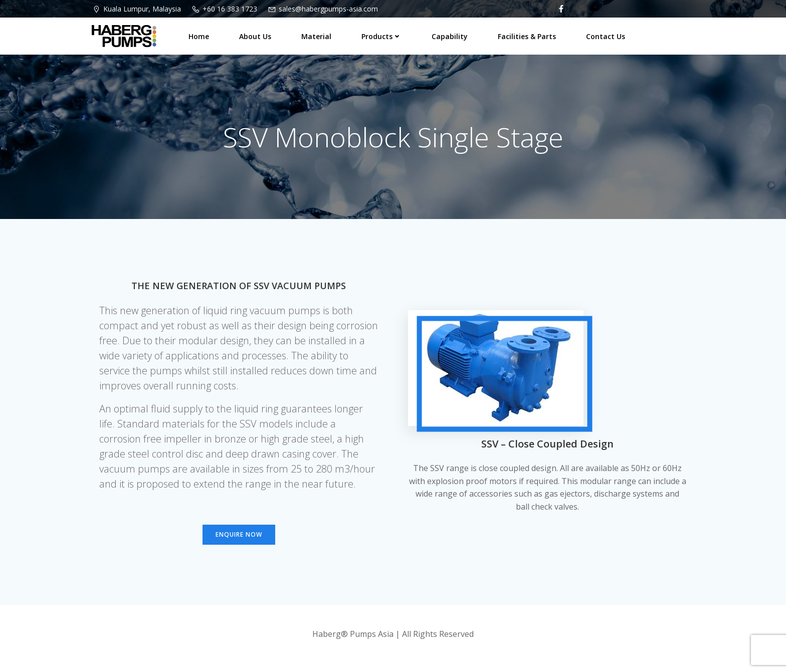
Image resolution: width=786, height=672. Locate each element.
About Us (255, 36)
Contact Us (606, 36)
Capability (450, 36)
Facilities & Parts (527, 36)
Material (316, 36)
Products (381, 36)
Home (199, 36)
